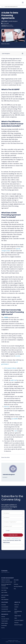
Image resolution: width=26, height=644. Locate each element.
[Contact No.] (13, 531)
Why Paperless (5, 599)
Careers (16, 607)
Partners (16, 623)
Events (3, 628)
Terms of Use (12, 642)
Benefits (3, 597)
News (16, 609)
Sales (16, 618)
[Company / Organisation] (13, 522)
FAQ (15, 589)
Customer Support (19, 620)
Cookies (7, 642)
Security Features (18, 586)
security (18, 356)
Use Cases (4, 590)
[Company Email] (13, 526)
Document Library (11, 368)
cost (16, 431)
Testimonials (4, 621)
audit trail (14, 380)
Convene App (5, 588)
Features (16, 584)
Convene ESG (5, 609)
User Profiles (4, 592)
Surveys (7, 407)
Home (2, 7)
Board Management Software (6, 585)
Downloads (4, 625)
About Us (17, 605)
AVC (15, 582)
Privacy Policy (8, 539)
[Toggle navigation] (23, 3)
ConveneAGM (5, 607)
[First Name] (13, 513)
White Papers (5, 623)
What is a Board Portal (7, 582)
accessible (15, 419)
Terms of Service (15, 539)
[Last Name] (13, 518)
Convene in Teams (6, 611)
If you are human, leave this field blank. (12, 541)
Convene (4, 605)
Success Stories (5, 619)
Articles (3, 617)
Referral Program (19, 625)
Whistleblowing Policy (18, 612)
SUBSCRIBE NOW (13, 535)
